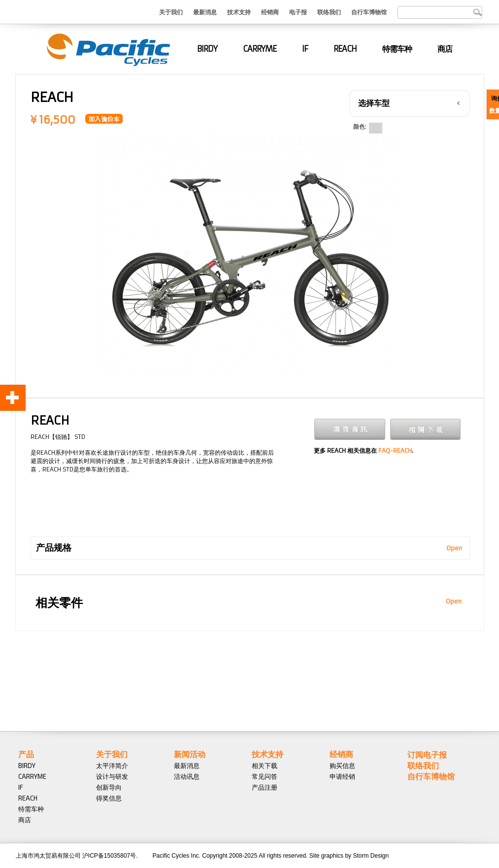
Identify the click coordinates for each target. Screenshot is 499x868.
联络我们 (329, 12)
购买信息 (342, 766)
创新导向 (109, 787)
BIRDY (207, 49)
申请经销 (342, 776)
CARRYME (260, 49)
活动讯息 (187, 776)
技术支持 (239, 12)
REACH (345, 49)
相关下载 (265, 766)
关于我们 (171, 12)
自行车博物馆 (369, 12)
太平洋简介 (112, 766)
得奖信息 (109, 798)
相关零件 (59, 603)
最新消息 (205, 12)
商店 (445, 49)
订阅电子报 (427, 754)
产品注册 (265, 787)
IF (305, 49)
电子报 (298, 12)
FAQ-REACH (395, 451)
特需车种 (397, 49)
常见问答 (265, 776)
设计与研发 (112, 776)
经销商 (270, 12)
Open (454, 548)
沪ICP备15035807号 (109, 856)
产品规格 (54, 548)
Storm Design (371, 856)
